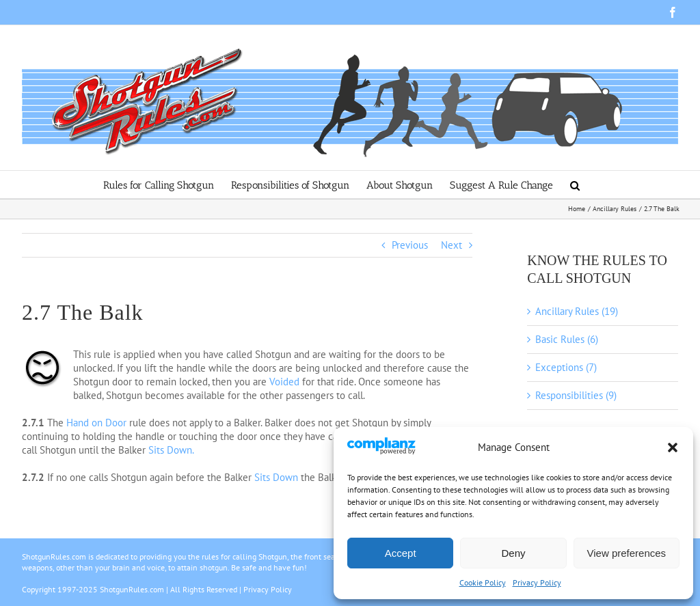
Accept (401, 553)
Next (452, 245)
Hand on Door (96, 423)
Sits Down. (171, 450)
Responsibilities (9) (576, 395)
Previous (410, 245)
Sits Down (276, 477)
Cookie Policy (483, 582)
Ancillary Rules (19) (577, 311)
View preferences (627, 553)
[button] (673, 447)
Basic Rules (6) (567, 339)
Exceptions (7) (566, 367)
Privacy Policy (537, 582)
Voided (284, 382)
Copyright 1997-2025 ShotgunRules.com (93, 589)
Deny (513, 553)
